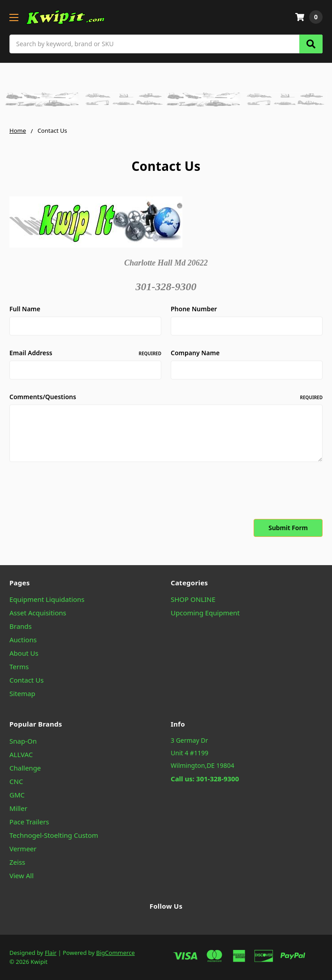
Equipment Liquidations (47, 599)
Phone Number (194, 309)
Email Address (85, 353)
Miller (18, 808)
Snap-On (23, 741)
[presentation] (78, 492)
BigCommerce (116, 953)
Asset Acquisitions (38, 613)
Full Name (25, 309)
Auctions (23, 640)
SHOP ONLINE (193, 599)
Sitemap (22, 693)
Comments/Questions (166, 397)
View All (22, 875)
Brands (21, 626)
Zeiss (17, 862)
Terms (19, 666)
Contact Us (26, 680)
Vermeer (23, 849)
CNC (16, 781)
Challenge (25, 768)
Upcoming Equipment (205, 613)
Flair (51, 953)
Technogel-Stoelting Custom (54, 835)
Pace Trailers (29, 822)
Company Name (195, 353)
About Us (24, 653)
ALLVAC (21, 754)
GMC (17, 795)
